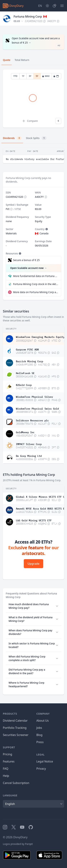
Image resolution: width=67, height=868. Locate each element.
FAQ (6, 769)
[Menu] (62, 6)
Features (9, 761)
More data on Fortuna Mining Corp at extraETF (36, 292)
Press (40, 742)
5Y (37, 76)
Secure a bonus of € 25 (26, 260)
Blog (39, 735)
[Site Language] (40, 6)
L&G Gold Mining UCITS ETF (34, 520)
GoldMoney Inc (25, 432)
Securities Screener (16, 735)
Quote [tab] (7, 60)
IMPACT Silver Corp (29, 444)
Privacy (41, 769)
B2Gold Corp (24, 385)
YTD (15, 76)
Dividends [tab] (12, 138)
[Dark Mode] (47, 6)
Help (6, 776)
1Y (23, 76)
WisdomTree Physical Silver (34, 396)
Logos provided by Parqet (18, 844)
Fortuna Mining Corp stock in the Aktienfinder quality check (36, 284)
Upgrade (33, 564)
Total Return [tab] (22, 60)
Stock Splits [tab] (36, 138)
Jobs (39, 728)
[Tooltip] (46, 229)
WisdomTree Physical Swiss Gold (37, 408)
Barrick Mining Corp (29, 361)
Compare (30, 121)
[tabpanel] (33, 99)
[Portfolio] (54, 6)
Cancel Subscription (16, 783)
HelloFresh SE (25, 373)
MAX (46, 76)
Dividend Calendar (15, 721)
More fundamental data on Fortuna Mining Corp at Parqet (36, 276)
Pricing (8, 754)
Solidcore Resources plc (32, 420)
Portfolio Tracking (15, 728)
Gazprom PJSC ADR (27, 349)
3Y (30, 76)
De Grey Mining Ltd (29, 456)
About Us (43, 721)
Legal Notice (45, 761)
